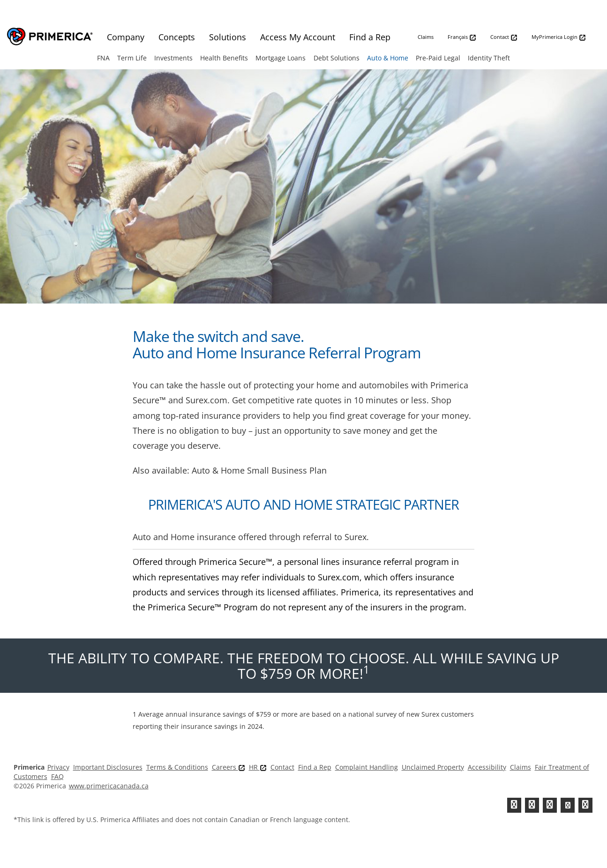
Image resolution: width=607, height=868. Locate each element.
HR (258, 767)
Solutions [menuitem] (228, 37)
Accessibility (487, 767)
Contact (504, 37)
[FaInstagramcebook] (585, 805)
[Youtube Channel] (568, 805)
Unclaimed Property (433, 767)
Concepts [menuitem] (177, 37)
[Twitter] (514, 805)
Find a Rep (315, 767)
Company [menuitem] (126, 37)
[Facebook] (532, 805)
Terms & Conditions (177, 767)
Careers (229, 767)
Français (462, 37)
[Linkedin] (550, 805)
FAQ (57, 776)
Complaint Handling (367, 767)
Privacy (58, 767)
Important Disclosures (108, 767)
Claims (426, 37)
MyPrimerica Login (559, 37)
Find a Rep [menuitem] (370, 37)
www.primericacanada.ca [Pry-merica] (109, 786)
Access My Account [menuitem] (298, 37)
